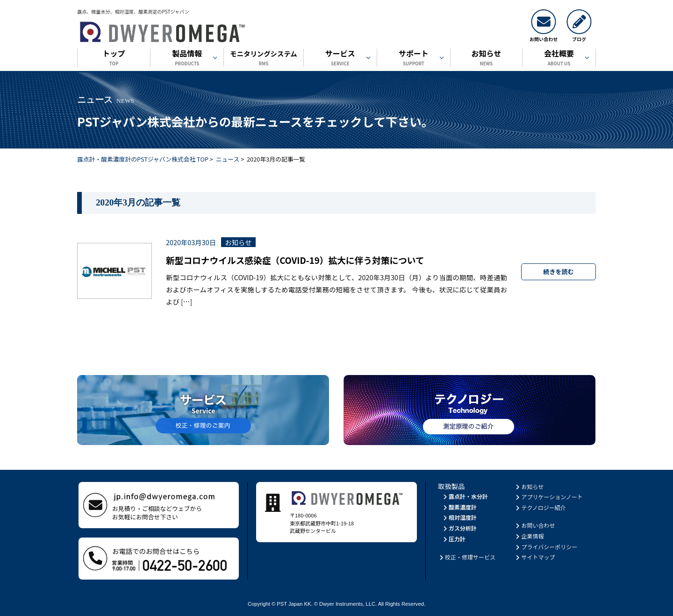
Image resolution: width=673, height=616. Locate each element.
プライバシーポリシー (546, 547)
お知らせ (486, 59)
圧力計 (454, 539)
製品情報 (187, 59)
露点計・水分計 (465, 496)
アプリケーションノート (549, 497)
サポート (414, 59)
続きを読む (559, 272)
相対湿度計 (459, 517)
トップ (114, 59)
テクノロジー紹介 (540, 507)
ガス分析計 (459, 528)
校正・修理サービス (467, 557)
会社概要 (559, 59)
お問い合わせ (535, 525)
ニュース (228, 159)
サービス (340, 59)
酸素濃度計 (459, 507)
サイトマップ (535, 557)
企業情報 (529, 536)
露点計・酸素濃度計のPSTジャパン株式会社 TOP (143, 159)
